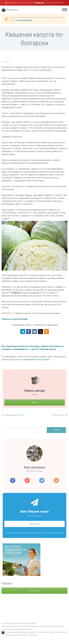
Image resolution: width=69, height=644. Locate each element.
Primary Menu (65, 10)
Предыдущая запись (14, 415)
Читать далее (58, 415)
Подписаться (35, 524)
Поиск (56, 430)
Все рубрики (34, 591)
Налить (35, 402)
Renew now (39, 3)
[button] (23, 332)
